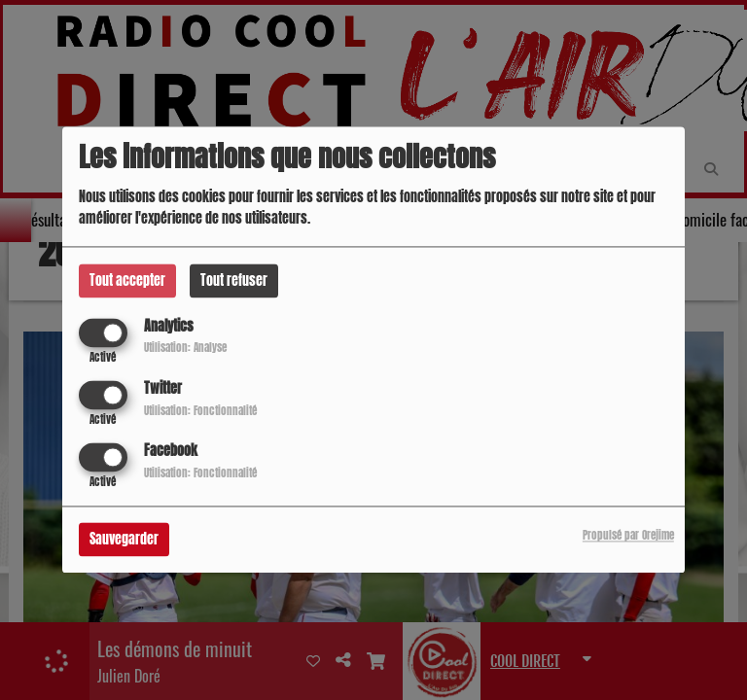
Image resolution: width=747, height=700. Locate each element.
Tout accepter (127, 280)
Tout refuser (234, 280)
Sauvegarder (124, 540)
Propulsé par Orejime (628, 536)
